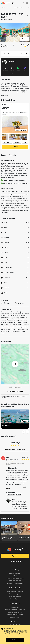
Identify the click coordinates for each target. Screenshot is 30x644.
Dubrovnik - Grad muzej (15, 573)
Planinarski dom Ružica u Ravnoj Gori (15, 610)
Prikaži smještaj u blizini (15, 387)
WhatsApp (18, 69)
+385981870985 (5, 69)
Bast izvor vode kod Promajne (15, 615)
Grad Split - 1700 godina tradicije (15, 583)
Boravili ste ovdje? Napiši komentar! (15, 449)
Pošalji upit (15, 147)
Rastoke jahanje (15, 607)
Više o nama (15, 74)
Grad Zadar (15, 576)
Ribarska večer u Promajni (15, 612)
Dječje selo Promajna (15, 617)
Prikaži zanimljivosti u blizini (15, 391)
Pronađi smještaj (15, 561)
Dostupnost (17, 142)
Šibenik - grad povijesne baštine (15, 578)
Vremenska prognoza (15, 594)
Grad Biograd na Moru (15, 581)
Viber (25, 69)
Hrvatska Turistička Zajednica (15, 591)
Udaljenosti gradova (15, 599)
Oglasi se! (15, 556)
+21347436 (12, 69)
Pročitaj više (5, 96)
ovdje (22, 633)
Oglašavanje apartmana (15, 596)
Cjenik (25, 142)
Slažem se (15, 640)
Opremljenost (7, 142)
